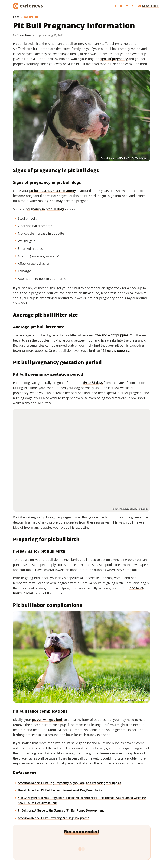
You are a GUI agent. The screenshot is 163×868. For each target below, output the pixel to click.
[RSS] (132, 6)
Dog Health (31, 17)
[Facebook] (115, 6)
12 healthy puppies (115, 350)
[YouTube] (121, 6)
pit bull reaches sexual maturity (52, 191)
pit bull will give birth (48, 720)
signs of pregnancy (114, 59)
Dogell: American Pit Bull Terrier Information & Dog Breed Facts (60, 790)
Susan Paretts (26, 35)
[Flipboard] (127, 6)
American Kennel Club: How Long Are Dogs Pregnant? (53, 818)
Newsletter (149, 6)
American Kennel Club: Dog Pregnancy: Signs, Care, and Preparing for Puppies (69, 783)
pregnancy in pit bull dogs (45, 209)
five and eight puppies (112, 335)
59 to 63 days (93, 383)
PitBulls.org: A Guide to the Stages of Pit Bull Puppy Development (61, 810)
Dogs (16, 17)
